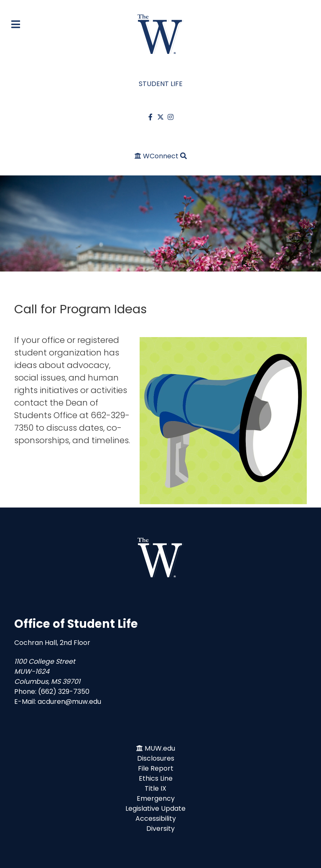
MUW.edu (160, 748)
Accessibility (156, 819)
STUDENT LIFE (161, 84)
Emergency (156, 798)
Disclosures (156, 758)
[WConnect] (157, 156)
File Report (156, 768)
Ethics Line (156, 778)
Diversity (160, 829)
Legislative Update (155, 808)
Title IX (155, 788)
